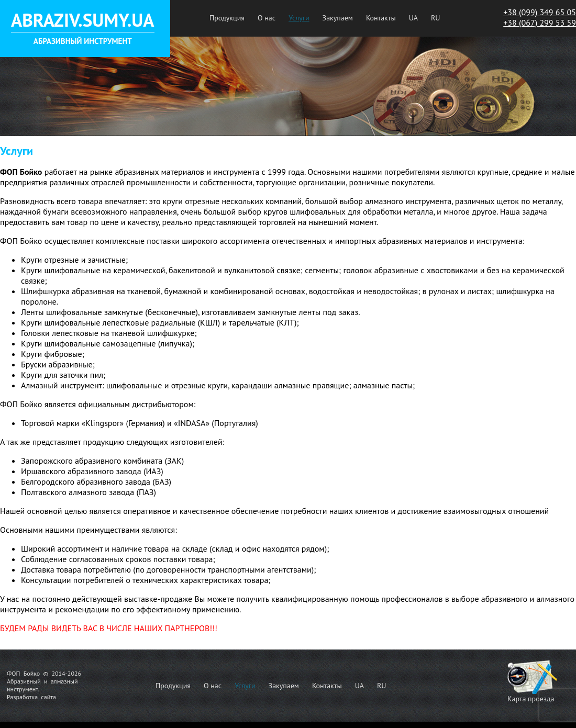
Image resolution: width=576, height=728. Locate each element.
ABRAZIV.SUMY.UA (83, 20)
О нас (267, 18)
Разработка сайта (31, 697)
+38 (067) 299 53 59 (540, 23)
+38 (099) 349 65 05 (540, 12)
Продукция (227, 18)
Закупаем (338, 18)
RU (435, 18)
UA (413, 18)
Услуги (299, 18)
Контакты (381, 18)
